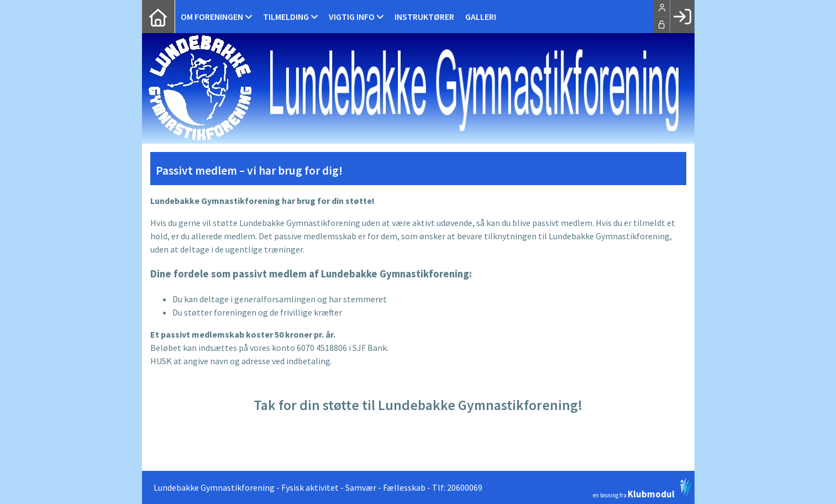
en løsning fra (642, 488)
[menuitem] (159, 17)
